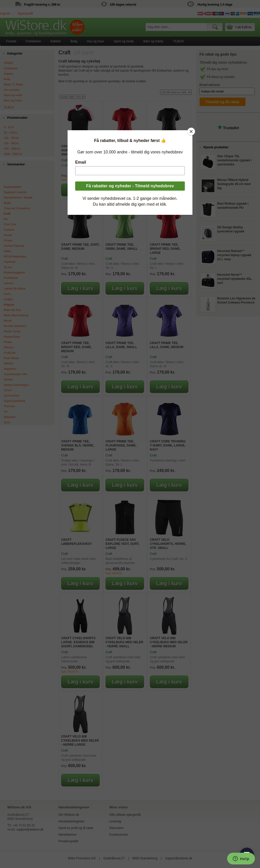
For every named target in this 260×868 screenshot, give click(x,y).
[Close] (191, 131)
